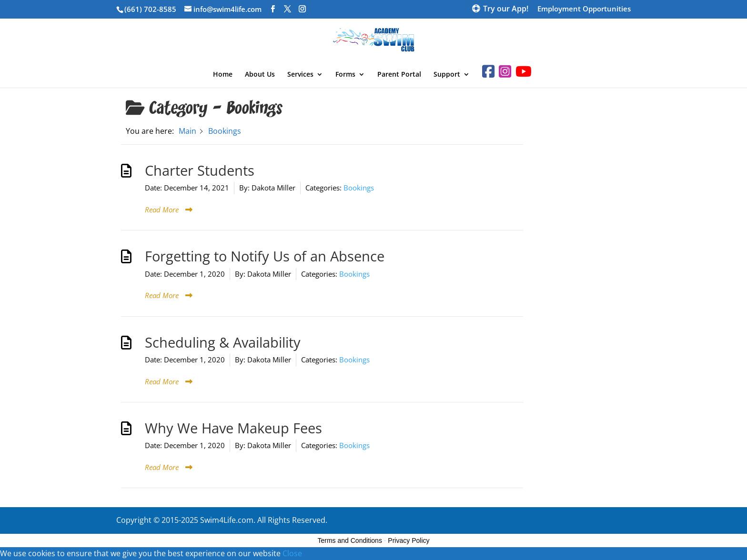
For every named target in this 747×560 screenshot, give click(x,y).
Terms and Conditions (350, 540)
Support (447, 75)
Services (300, 75)
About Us (260, 75)
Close (292, 553)
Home (223, 75)
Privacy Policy (409, 540)
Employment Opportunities (584, 9)
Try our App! (506, 10)
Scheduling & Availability (223, 342)
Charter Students (200, 170)
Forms (345, 75)
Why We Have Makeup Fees (233, 428)
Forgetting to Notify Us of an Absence (265, 256)
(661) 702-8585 (150, 9)
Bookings (359, 188)
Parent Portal (399, 75)
